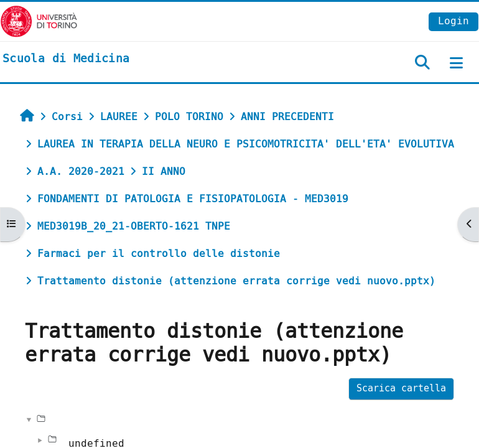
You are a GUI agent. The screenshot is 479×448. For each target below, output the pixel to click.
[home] (66, 59)
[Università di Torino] (39, 21)
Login (453, 21)
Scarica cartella (401, 389)
